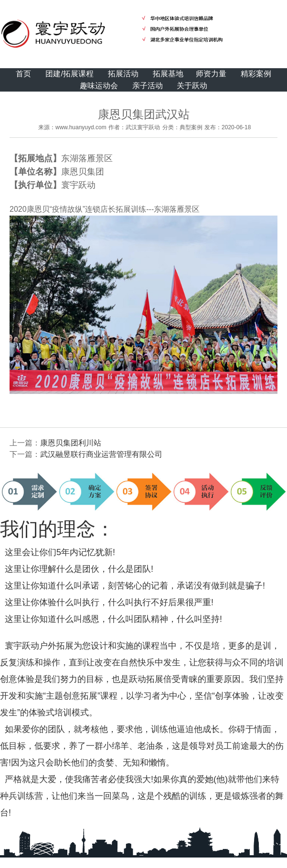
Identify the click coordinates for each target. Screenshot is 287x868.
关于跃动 (192, 86)
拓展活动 (123, 74)
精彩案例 (256, 74)
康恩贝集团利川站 (71, 443)
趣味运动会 (99, 86)
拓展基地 (168, 74)
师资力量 (211, 74)
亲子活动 (148, 86)
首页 (23, 74)
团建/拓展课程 (69, 74)
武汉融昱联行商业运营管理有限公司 (101, 454)
